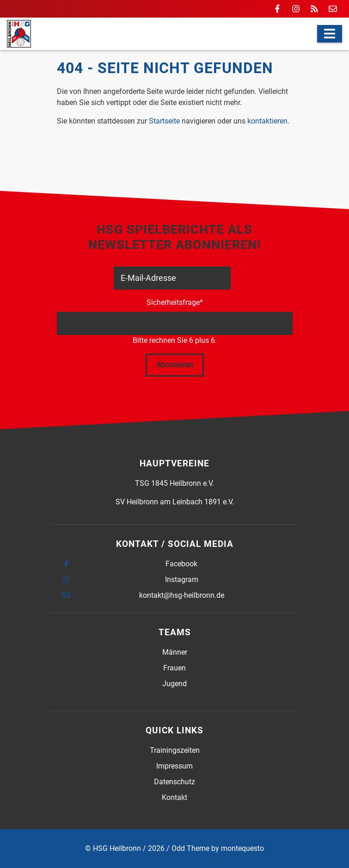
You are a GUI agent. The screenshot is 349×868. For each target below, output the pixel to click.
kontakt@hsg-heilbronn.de (182, 595)
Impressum (174, 766)
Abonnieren (175, 365)
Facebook (181, 564)
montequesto (242, 848)
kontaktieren (267, 121)
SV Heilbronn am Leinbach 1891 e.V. (175, 502)
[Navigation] (330, 34)
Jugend (174, 684)
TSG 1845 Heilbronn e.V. (174, 483)
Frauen (174, 668)
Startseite (164, 121)
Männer (175, 652)
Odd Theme (190, 848)
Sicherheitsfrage (175, 302)
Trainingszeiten (175, 750)
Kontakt (174, 797)
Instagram (182, 580)
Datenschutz (174, 782)
